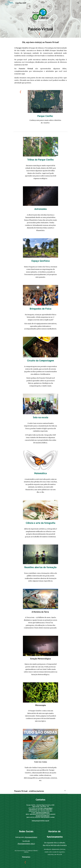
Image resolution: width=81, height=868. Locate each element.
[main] (40, 29)
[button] (3, 3)
